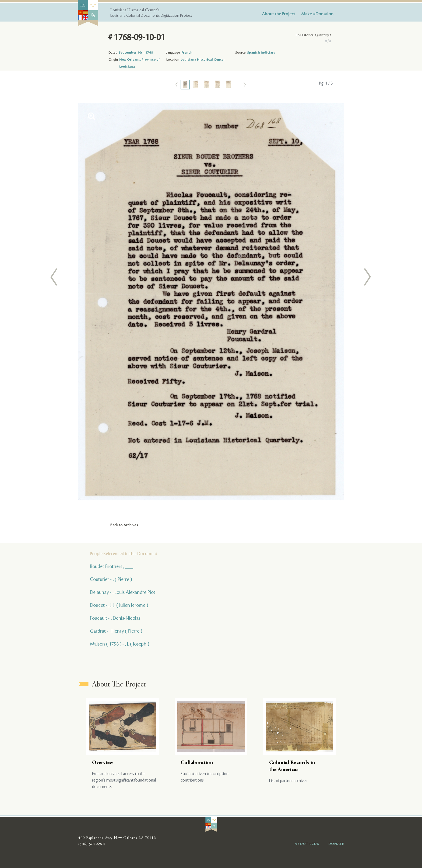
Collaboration (197, 763)
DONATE (336, 844)
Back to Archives (124, 525)
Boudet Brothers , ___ (112, 566)
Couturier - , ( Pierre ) (111, 579)
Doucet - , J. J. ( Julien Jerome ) (119, 605)
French (187, 53)
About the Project (279, 14)
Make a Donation (317, 14)
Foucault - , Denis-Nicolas (115, 618)
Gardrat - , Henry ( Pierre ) (116, 631)
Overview (103, 763)
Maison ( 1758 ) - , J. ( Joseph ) (119, 644)
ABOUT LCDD (307, 844)
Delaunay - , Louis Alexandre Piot (123, 592)
